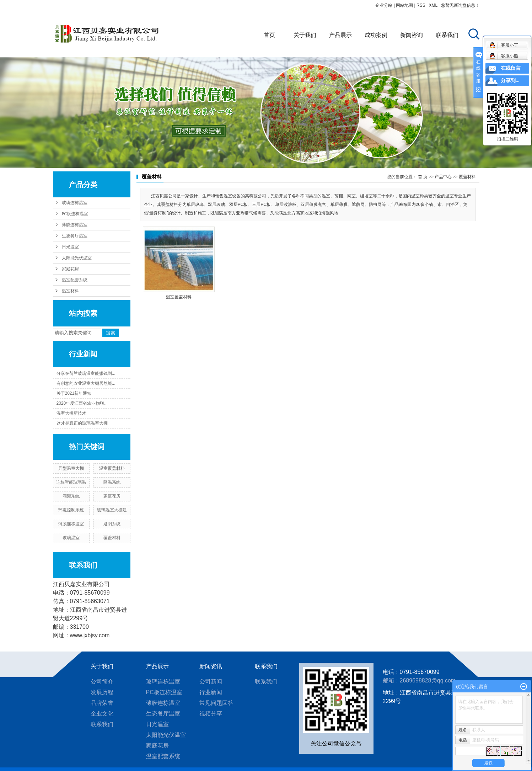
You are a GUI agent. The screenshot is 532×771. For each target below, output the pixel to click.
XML (433, 5)
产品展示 (340, 35)
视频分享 (211, 714)
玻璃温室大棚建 (112, 510)
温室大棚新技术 (71, 413)
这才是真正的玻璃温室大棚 (82, 423)
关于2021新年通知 (74, 393)
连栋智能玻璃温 (71, 482)
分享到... (510, 81)
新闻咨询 (412, 35)
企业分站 (384, 5)
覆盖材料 (112, 538)
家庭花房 (70, 269)
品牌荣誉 (102, 703)
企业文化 (102, 714)
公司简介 (102, 682)
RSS (421, 5)
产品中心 (443, 177)
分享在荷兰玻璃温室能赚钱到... (86, 373)
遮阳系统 (112, 524)
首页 (269, 35)
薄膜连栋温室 (75, 225)
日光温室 (70, 247)
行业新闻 (211, 692)
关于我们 (305, 35)
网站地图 (404, 5)
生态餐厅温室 (75, 236)
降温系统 (112, 482)
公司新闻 (211, 682)
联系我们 (447, 35)
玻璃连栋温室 (75, 203)
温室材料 (70, 291)
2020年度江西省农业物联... (82, 403)
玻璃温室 (71, 538)
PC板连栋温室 (75, 214)
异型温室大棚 (71, 468)
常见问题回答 (216, 703)
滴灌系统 (71, 496)
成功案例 (376, 35)
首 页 (423, 177)
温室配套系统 (75, 280)
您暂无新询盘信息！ (460, 5)
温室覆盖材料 (112, 468)
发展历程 (102, 692)
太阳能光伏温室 (77, 258)
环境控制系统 (71, 510)
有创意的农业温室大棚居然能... (86, 383)
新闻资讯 (211, 666)
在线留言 (511, 68)
